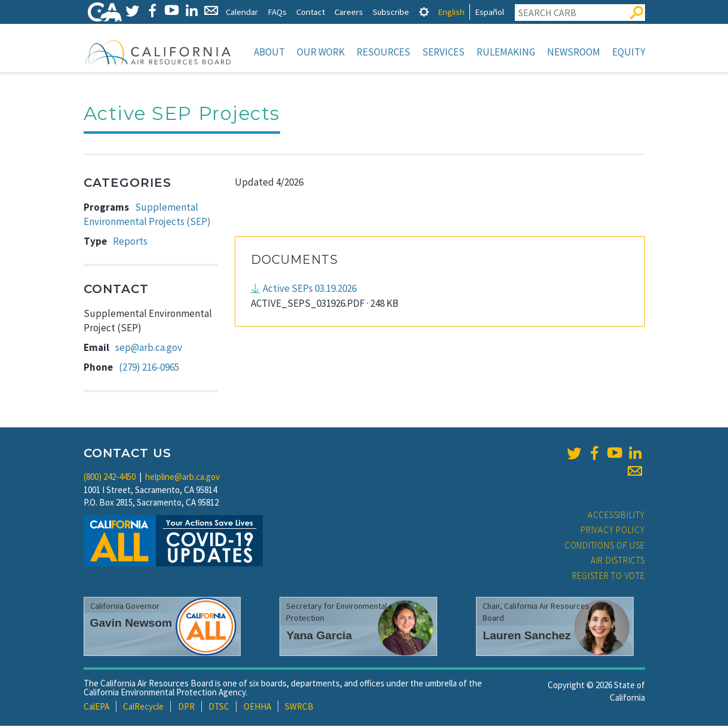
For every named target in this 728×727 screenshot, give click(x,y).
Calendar (242, 12)
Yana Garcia (319, 637)
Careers (349, 12)
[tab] (424, 12)
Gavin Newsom (131, 624)
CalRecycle (143, 708)
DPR (186, 708)
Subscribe (391, 12)
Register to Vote (609, 577)
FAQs (277, 12)
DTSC (219, 708)
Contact (311, 12)
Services (443, 52)
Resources (383, 52)
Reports (130, 242)
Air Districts (618, 561)
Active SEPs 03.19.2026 (310, 289)
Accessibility (616, 516)
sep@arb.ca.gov (149, 349)
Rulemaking (506, 52)
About (269, 52)
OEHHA (257, 708)
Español (489, 12)
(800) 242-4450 (110, 478)
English (451, 12)
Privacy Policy (613, 531)
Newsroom (574, 52)
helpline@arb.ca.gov (182, 478)
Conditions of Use (605, 546)
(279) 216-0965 (149, 368)
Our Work (321, 52)
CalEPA (96, 708)
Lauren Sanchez (526, 637)
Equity (629, 52)
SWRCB (299, 708)
